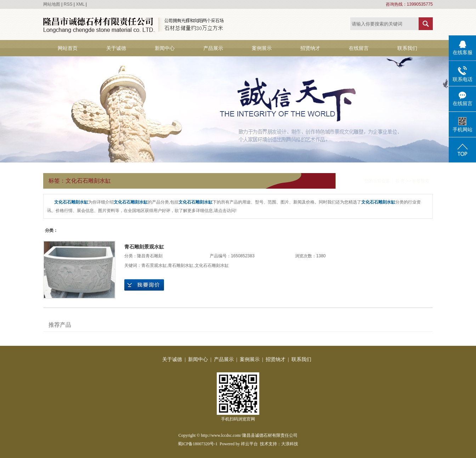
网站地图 (52, 4)
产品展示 (213, 48)
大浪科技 (290, 444)
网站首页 (68, 48)
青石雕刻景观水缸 (144, 247)
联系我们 (407, 48)
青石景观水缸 (154, 265)
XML (80, 4)
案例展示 (262, 48)
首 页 (400, 181)
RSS (68, 4)
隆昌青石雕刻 (150, 256)
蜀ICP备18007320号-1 (198, 444)
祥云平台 (249, 444)
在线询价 (144, 285)
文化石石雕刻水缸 (212, 265)
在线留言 (359, 48)
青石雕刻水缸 (181, 265)
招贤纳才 (310, 48)
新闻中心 (165, 48)
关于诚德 (116, 48)
